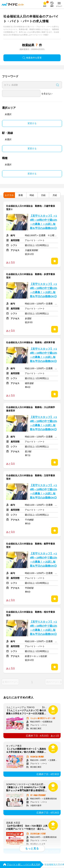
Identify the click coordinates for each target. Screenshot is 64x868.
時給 (32, 195)
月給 (55, 195)
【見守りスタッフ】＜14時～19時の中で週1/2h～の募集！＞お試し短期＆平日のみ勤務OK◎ (43, 222)
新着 (21, 195)
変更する (32, 123)
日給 (43, 195)
